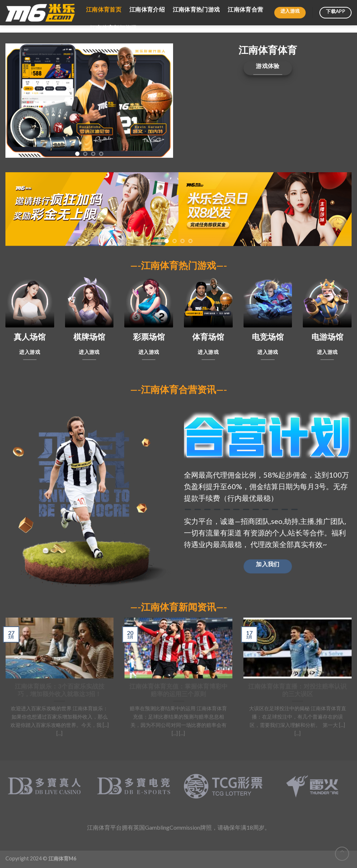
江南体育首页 (104, 9)
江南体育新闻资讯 (114, 28)
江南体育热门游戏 (196, 9)
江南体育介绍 (147, 9)
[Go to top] (342, 854)
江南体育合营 (245, 9)
